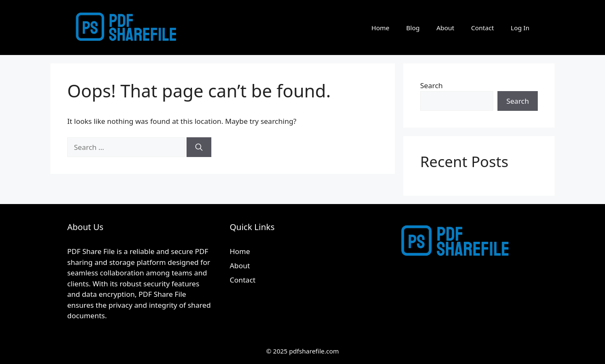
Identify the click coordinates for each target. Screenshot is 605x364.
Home (380, 28)
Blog (413, 28)
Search (431, 85)
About (446, 28)
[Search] (199, 147)
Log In (520, 28)
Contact (482, 28)
